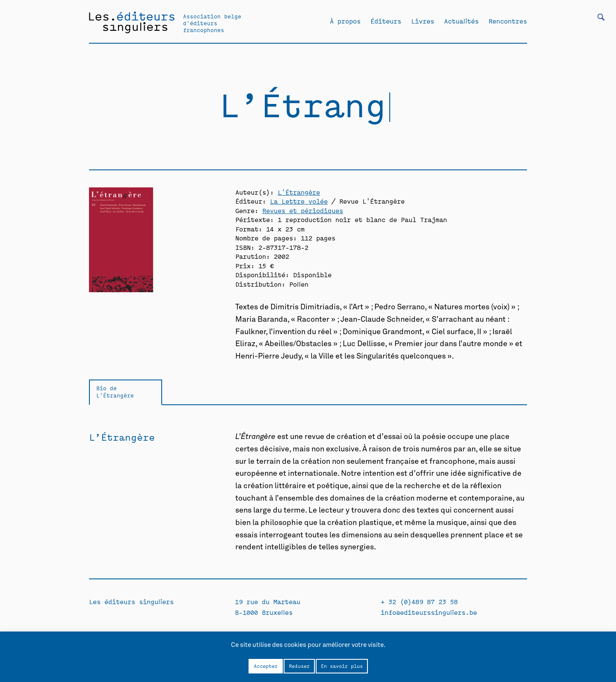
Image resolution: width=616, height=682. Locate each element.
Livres (423, 21)
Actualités (461, 21)
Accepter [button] (266, 666)
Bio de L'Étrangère (115, 391)
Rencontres (508, 21)
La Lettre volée (299, 201)
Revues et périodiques (303, 210)
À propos (345, 21)
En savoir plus (342, 666)
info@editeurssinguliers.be (429, 612)
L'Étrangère (299, 192)
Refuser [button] (299, 666)
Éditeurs (386, 21)
